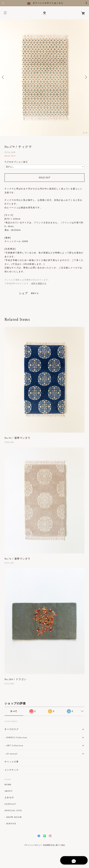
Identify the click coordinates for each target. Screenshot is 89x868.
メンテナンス (12, 770)
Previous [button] (3, 77)
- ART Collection (14, 746)
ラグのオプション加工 (16, 162)
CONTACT (10, 804)
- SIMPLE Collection (16, 738)
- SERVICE (10, 824)
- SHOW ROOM (13, 817)
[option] (44, 77)
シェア (24, 293)
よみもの (9, 798)
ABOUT (9, 791)
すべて (14, 711)
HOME (8, 785)
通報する (35, 293)
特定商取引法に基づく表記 (54, 845)
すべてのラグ (12, 729)
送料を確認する (39, 283)
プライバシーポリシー (33, 845)
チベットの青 (12, 762)
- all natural (11, 754)
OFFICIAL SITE (13, 811)
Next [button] (86, 77)
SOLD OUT (44, 178)
